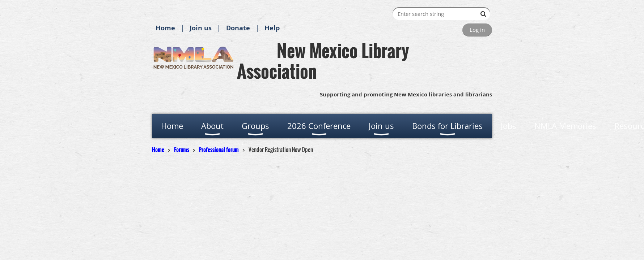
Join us (201, 28)
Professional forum (219, 149)
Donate (238, 28)
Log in (477, 30)
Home (165, 28)
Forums (182, 149)
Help (272, 28)
